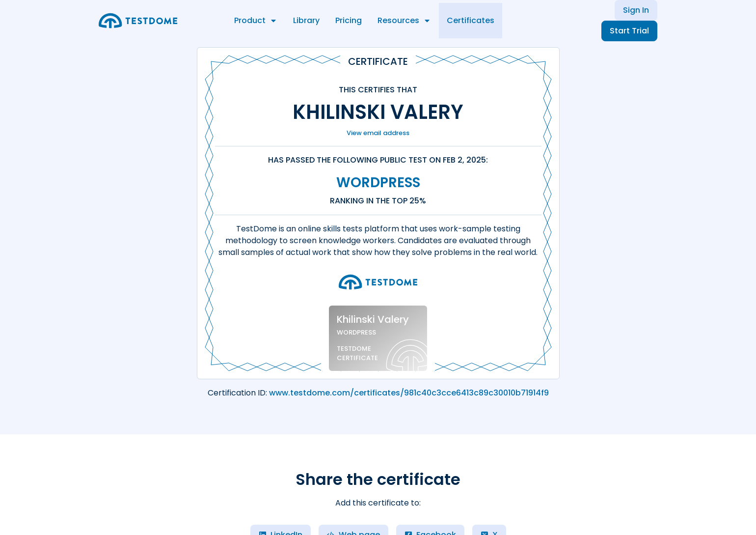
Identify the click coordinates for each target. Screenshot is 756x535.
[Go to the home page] (138, 21)
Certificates (471, 20)
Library (306, 20)
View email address (378, 133)
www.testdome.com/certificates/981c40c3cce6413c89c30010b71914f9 (409, 393)
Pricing (349, 20)
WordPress (378, 183)
